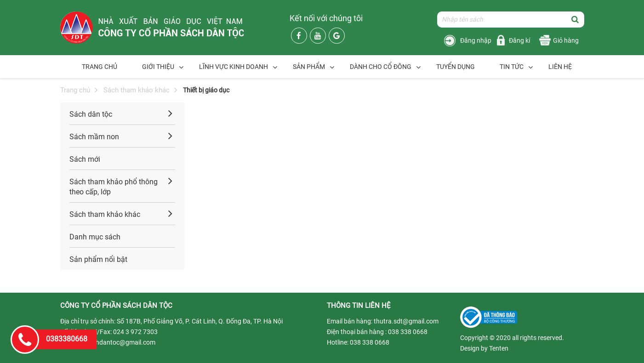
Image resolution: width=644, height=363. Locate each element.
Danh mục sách (95, 237)
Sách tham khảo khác (137, 90)
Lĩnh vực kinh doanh (234, 67)
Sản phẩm (309, 67)
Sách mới (85, 159)
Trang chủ (100, 67)
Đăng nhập (476, 40)
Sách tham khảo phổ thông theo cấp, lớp (114, 187)
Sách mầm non (94, 137)
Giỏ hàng (566, 40)
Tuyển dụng (456, 67)
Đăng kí (519, 40)
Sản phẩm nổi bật (98, 259)
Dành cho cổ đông (381, 67)
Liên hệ (560, 67)
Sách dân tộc (91, 114)
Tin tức (512, 67)
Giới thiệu (158, 67)
